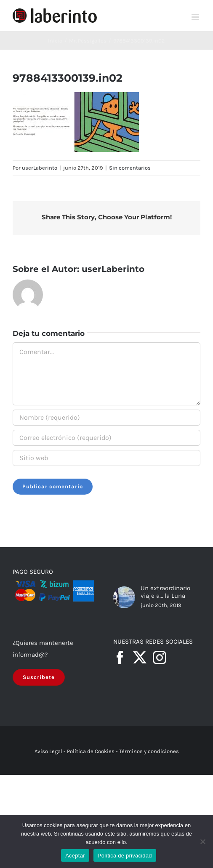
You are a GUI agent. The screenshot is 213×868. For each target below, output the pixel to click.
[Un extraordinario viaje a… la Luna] (124, 597)
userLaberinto (40, 168)
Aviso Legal (48, 751)
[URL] (106, 458)
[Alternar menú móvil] (196, 17)
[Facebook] (120, 658)
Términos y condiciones (149, 751)
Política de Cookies (91, 751)
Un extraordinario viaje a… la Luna (165, 592)
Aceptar (75, 856)
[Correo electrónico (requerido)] (106, 438)
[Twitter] (140, 658)
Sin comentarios (130, 168)
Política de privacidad (125, 856)
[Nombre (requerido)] (106, 418)
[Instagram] (160, 658)
